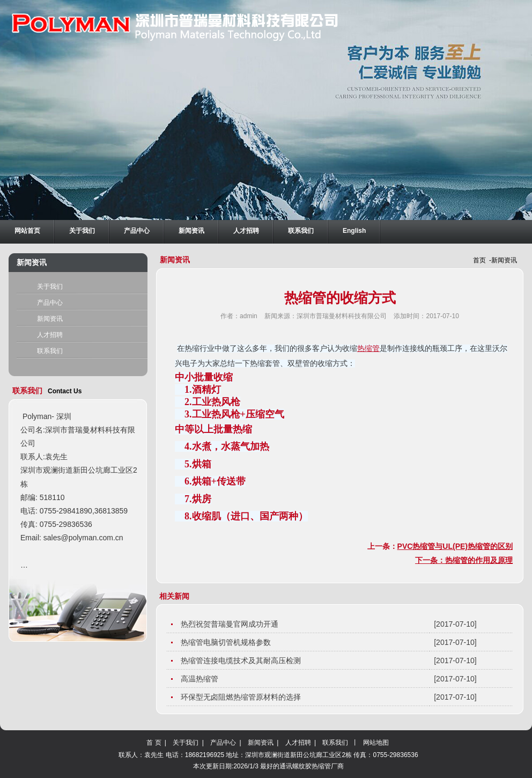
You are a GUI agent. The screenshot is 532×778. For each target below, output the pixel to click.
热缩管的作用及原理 (479, 560)
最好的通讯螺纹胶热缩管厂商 (302, 766)
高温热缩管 (202, 679)
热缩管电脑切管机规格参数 (228, 642)
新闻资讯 (50, 319)
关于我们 (50, 287)
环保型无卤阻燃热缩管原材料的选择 (243, 697)
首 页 (155, 743)
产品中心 (50, 303)
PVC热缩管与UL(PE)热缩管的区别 (455, 546)
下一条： (430, 560)
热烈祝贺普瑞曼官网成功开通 (232, 624)
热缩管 (368, 348)
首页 (479, 260)
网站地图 (376, 743)
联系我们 (50, 351)
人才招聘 (50, 335)
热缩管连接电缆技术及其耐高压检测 (243, 660)
